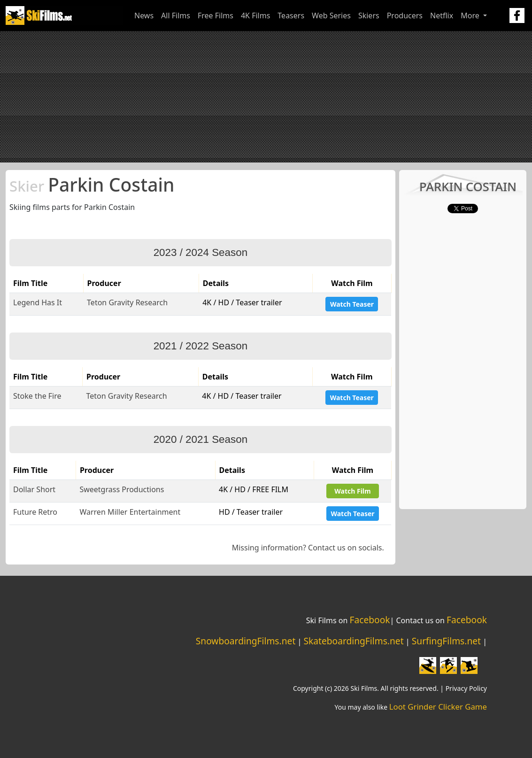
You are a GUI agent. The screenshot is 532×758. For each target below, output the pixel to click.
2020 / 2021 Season (200, 439)
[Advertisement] (266, 97)
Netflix (442, 15)
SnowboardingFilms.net (246, 641)
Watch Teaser (352, 304)
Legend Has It (38, 302)
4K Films (255, 15)
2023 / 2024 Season (200, 252)
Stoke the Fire (37, 396)
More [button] (471, 15)
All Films (176, 15)
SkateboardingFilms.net (353, 641)
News (144, 15)
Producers (405, 15)
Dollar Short (34, 489)
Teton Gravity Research (127, 302)
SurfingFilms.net (446, 641)
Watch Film (352, 491)
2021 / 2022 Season (200, 346)
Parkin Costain (92, 184)
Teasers (291, 15)
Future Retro (35, 512)
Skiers (369, 15)
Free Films (216, 15)
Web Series (331, 15)
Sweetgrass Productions (122, 489)
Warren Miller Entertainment (130, 512)
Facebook (370, 620)
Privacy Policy (466, 688)
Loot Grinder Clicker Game (438, 707)
